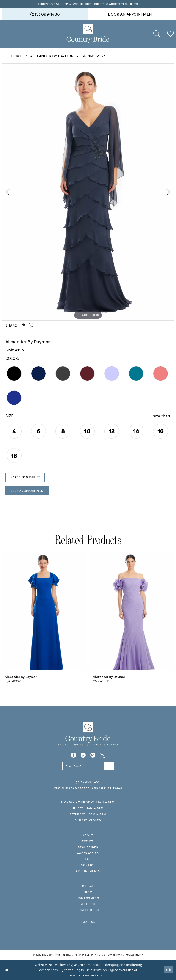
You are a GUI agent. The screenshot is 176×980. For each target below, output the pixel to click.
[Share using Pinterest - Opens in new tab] (23, 325)
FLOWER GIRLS (88, 910)
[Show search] (157, 34)
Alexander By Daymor (52, 56)
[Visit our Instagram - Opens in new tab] (93, 755)
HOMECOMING (88, 899)
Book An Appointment (29, 491)
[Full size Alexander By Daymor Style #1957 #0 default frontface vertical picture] (88, 192)
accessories (88, 854)
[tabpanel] (88, 192)
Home (16, 56)
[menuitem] (45, 14)
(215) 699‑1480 (88, 783)
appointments (88, 872)
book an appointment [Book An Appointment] (131, 14)
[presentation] (44, 611)
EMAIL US (88, 922)
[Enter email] (88, 767)
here (103, 975)
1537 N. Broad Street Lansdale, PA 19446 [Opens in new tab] (88, 789)
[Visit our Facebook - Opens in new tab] (74, 755)
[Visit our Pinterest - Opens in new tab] (83, 755)
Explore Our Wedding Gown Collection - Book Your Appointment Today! (88, 4)
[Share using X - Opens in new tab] (31, 325)
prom (88, 893)
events (88, 842)
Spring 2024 (94, 56)
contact (88, 866)
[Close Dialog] (7, 970)
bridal (88, 887)
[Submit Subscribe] (109, 767)
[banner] (88, 34)
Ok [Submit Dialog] (169, 970)
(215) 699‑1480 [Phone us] (45, 14)
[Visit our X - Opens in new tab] (102, 755)
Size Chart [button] (161, 416)
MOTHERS (88, 904)
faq (88, 860)
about (88, 836)
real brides (88, 848)
